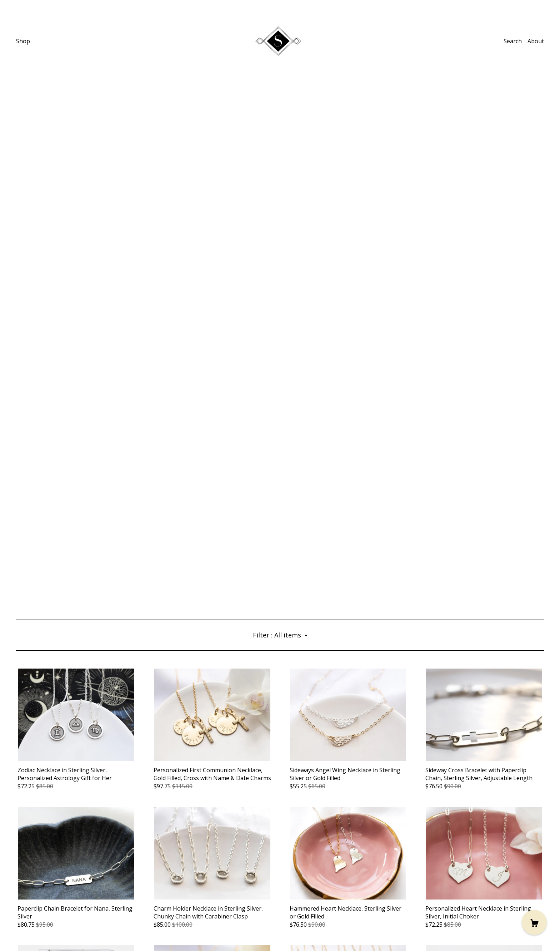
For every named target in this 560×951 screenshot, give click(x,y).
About (536, 41)
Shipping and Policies (44, 911)
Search (513, 41)
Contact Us (31, 903)
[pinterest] (29, 891)
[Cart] (534, 922)
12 (322, 856)
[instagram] (19, 891)
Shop (23, 41)
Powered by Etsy (38, 931)
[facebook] (40, 891)
